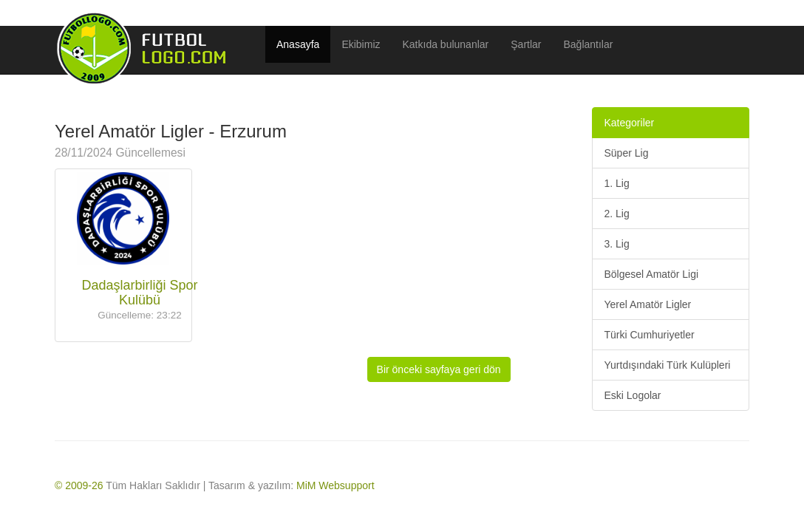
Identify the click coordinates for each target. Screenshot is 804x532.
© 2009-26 (79, 485)
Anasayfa (298, 44)
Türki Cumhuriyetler (649, 335)
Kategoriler (629, 123)
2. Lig (616, 214)
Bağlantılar (589, 44)
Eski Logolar (632, 395)
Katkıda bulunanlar (446, 44)
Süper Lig (626, 153)
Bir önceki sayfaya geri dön (439, 369)
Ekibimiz (361, 44)
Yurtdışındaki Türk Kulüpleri (667, 365)
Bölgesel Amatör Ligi (651, 274)
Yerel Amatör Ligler (647, 304)
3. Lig (616, 244)
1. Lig (616, 183)
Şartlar (526, 44)
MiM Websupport (335, 485)
